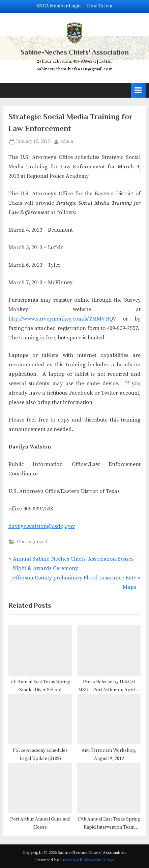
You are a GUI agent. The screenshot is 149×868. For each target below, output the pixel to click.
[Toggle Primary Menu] (138, 90)
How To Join (100, 6)
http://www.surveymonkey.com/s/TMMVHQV (62, 319)
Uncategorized (32, 542)
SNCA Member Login (58, 6)
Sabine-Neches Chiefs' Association (75, 52)
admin (67, 141)
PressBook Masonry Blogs (87, 860)
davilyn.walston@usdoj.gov (42, 526)
